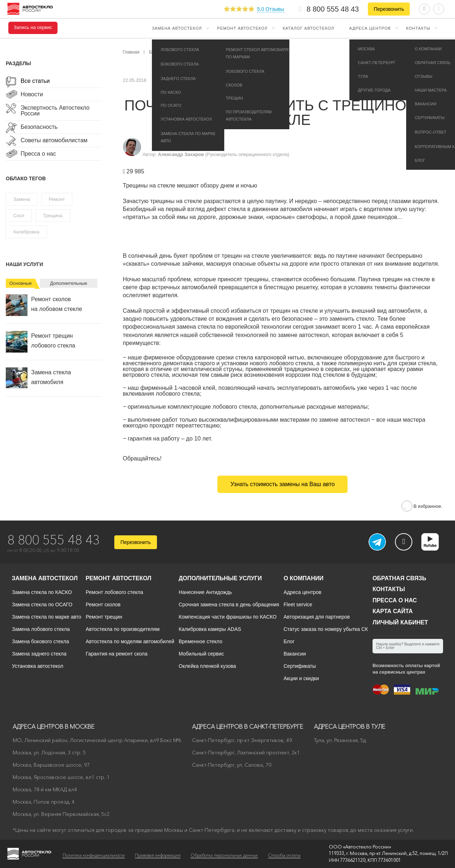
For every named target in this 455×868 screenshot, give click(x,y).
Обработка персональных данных (224, 855)
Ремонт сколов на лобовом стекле (44, 305)
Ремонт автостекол (242, 28)
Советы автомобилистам (54, 140)
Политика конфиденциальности (94, 855)
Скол (19, 216)
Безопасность (39, 127)
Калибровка (26, 232)
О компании (303, 578)
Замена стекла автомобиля (38, 378)
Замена (22, 199)
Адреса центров (370, 28)
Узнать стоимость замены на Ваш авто (282, 484)
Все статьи (35, 81)
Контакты (418, 28)
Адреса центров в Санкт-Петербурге (248, 726)
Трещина (53, 216)
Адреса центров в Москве (54, 726)
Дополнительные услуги (220, 578)
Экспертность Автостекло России (55, 111)
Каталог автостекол (309, 28)
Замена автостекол (177, 28)
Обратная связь (399, 578)
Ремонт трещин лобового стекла (41, 342)
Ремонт (57, 199)
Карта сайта (393, 611)
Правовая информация (158, 855)
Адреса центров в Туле (350, 726)
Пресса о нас (38, 154)
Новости (32, 94)
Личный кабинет (400, 622)
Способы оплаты (284, 855)
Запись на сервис (33, 28)
